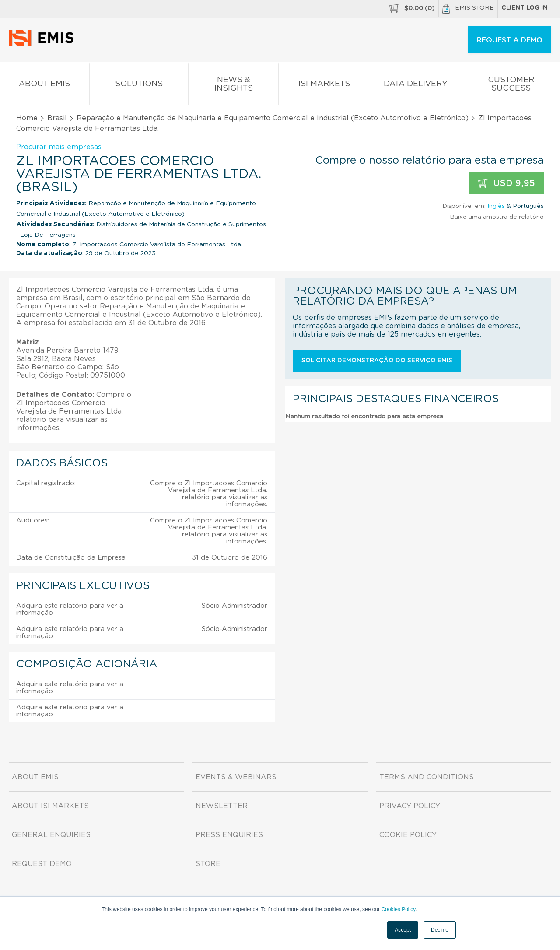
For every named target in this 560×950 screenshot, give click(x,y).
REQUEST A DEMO (510, 40)
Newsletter (222, 806)
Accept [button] (403, 930)
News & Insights (233, 86)
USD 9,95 (507, 184)
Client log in (525, 8)
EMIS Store (468, 9)
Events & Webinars (236, 777)
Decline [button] (440, 930)
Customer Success (511, 86)
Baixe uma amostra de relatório (497, 217)
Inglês (496, 206)
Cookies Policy (398, 909)
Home (27, 118)
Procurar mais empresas (59, 147)
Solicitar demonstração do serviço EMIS (377, 361)
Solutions (139, 86)
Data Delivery (416, 86)
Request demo (42, 864)
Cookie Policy (408, 835)
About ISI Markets (50, 806)
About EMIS (45, 86)
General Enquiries (51, 835)
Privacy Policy (410, 806)
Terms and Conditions (427, 777)
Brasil (57, 118)
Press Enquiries (229, 835)
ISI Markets (324, 86)
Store (208, 864)
